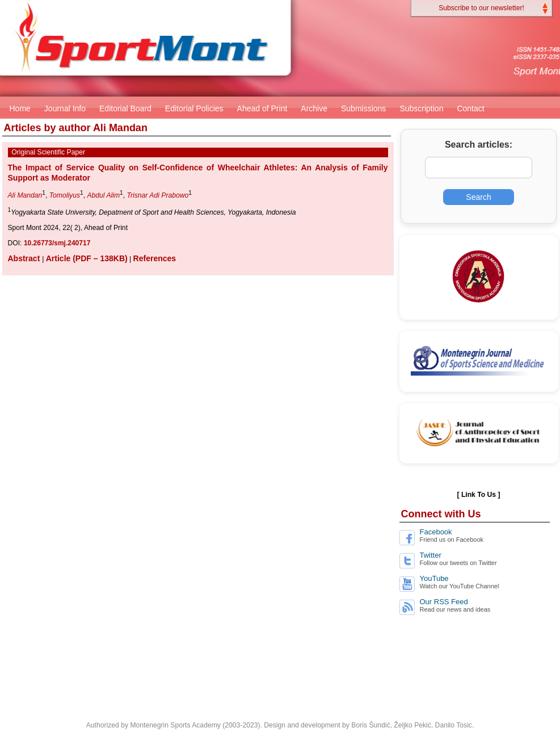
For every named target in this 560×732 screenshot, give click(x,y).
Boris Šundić (370, 725)
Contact (470, 108)
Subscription (421, 108)
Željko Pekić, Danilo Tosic (433, 725)
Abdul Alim (103, 195)
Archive (314, 108)
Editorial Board (125, 108)
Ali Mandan (25, 195)
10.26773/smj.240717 (57, 243)
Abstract (25, 258)
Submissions (363, 108)
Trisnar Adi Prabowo (157, 195)
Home (20, 108)
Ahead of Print (262, 108)
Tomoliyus (65, 195)
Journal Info (65, 108)
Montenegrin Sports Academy (175, 725)
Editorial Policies (194, 108)
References (155, 258)
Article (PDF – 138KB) (87, 258)
